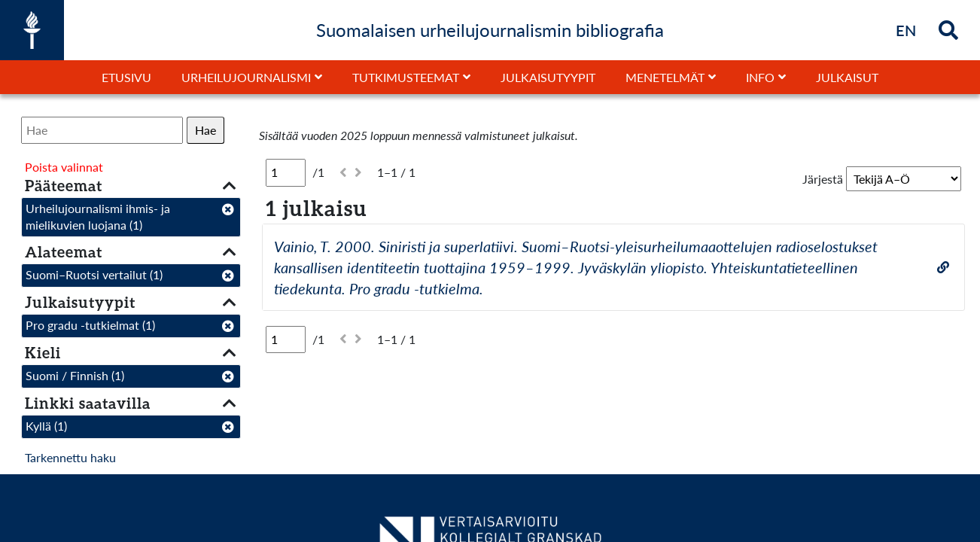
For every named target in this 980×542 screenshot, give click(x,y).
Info (760, 77)
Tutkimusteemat (406, 77)
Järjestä (823, 179)
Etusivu (126, 77)
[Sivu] (286, 172)
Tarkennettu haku (70, 457)
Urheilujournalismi (246, 77)
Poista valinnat (64, 167)
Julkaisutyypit (548, 77)
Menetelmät (665, 77)
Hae (205, 130)
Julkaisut (847, 77)
